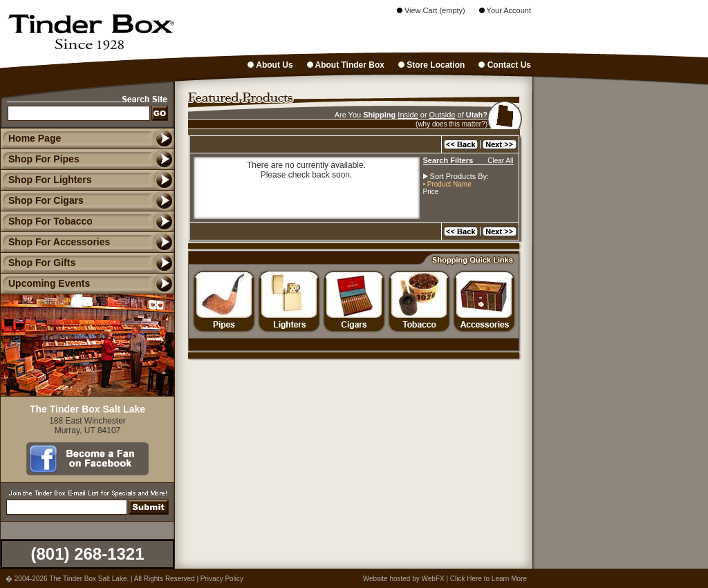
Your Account (505, 10)
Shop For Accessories (55, 242)
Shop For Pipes (40, 159)
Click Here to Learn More (488, 579)
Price (431, 192)
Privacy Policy (222, 579)
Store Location (431, 65)
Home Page (35, 138)
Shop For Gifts (38, 263)
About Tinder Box (346, 65)
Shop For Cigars (42, 200)
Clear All (500, 161)
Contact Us (505, 65)
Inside (408, 115)
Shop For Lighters (46, 180)
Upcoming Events (45, 283)
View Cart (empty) (431, 10)
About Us (270, 65)
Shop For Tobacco (46, 221)
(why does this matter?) (451, 124)
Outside (442, 115)
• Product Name (447, 184)
